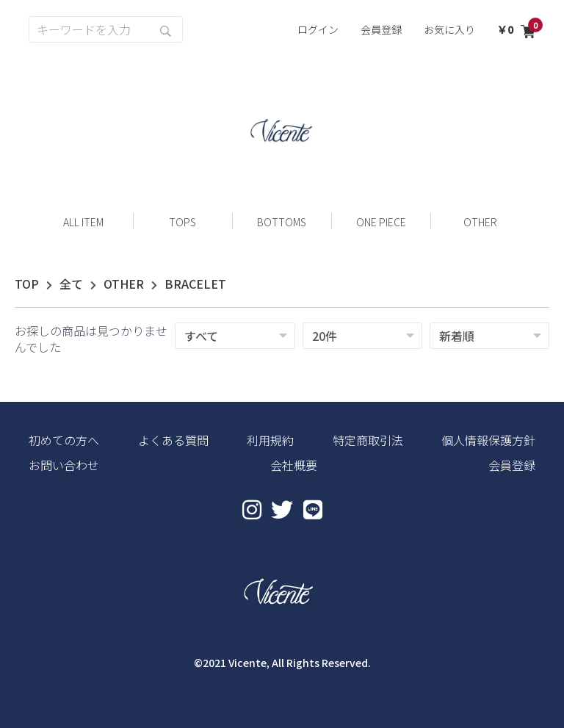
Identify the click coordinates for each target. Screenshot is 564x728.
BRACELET (195, 284)
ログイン (318, 29)
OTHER (124, 284)
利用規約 (270, 440)
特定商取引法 (368, 440)
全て (71, 284)
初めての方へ (64, 440)
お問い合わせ (64, 465)
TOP (27, 284)
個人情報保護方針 (488, 440)
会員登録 (381, 29)
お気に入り (449, 29)
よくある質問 (173, 440)
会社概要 (294, 465)
